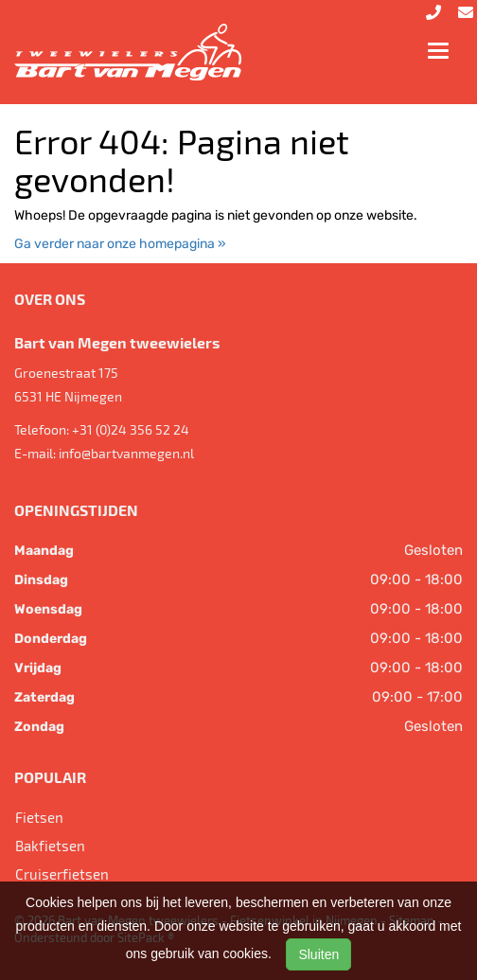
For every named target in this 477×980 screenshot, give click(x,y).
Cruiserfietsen (62, 874)
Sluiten (318, 954)
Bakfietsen (50, 846)
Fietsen (39, 817)
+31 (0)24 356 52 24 (131, 429)
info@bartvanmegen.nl (126, 453)
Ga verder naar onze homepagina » (120, 244)
